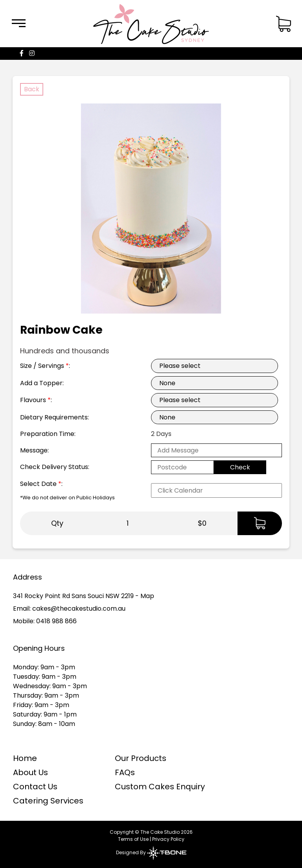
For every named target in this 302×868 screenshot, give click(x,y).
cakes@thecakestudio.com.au (79, 609)
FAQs (125, 772)
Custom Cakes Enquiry (160, 787)
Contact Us (35, 787)
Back (32, 89)
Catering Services (48, 801)
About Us (30, 772)
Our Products (141, 758)
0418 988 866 (56, 621)
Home (25, 758)
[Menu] (19, 24)
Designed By (151, 852)
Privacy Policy (168, 839)
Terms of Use (133, 839)
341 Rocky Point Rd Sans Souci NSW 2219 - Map (84, 596)
